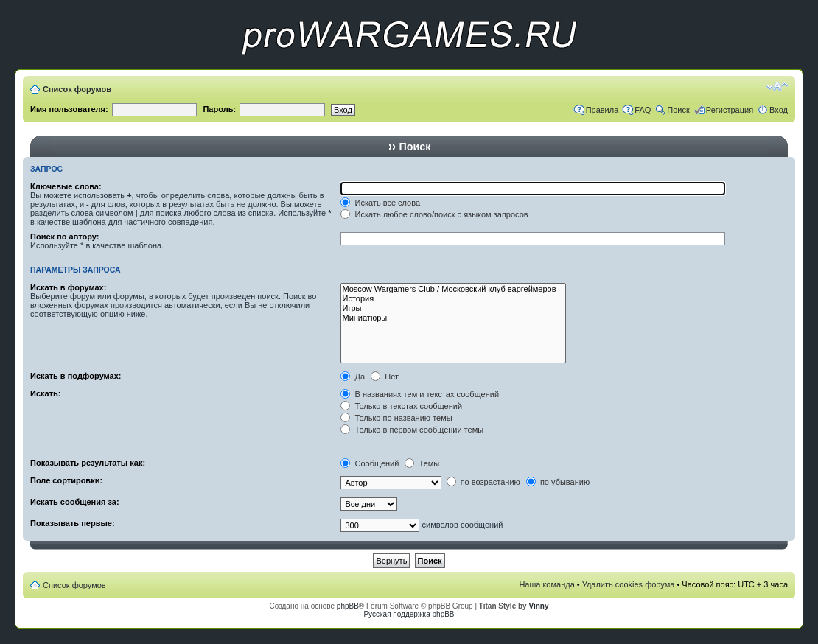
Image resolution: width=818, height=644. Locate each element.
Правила (602, 110)
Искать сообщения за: (75, 502)
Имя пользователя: (69, 109)
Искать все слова (380, 203)
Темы (422, 463)
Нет (385, 377)
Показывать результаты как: (88, 463)
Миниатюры (453, 318)
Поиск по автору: (64, 237)
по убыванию (558, 482)
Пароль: (219, 109)
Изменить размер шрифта (777, 86)
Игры (453, 308)
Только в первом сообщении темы (412, 430)
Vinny (538, 606)
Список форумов (77, 89)
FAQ (643, 110)
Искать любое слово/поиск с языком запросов (434, 214)
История (453, 299)
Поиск (678, 110)
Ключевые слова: (66, 186)
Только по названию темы (396, 418)
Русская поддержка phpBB (409, 614)
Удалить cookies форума (629, 584)
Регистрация (730, 110)
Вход (779, 110)
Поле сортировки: (66, 480)
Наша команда (546, 584)
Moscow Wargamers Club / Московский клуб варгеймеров (453, 289)
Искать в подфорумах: (76, 376)
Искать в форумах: (68, 287)
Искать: (45, 393)
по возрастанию (483, 482)
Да (353, 377)
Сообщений (370, 463)
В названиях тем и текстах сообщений (420, 394)
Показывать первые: (73, 523)
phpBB (348, 606)
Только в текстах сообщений (401, 406)
